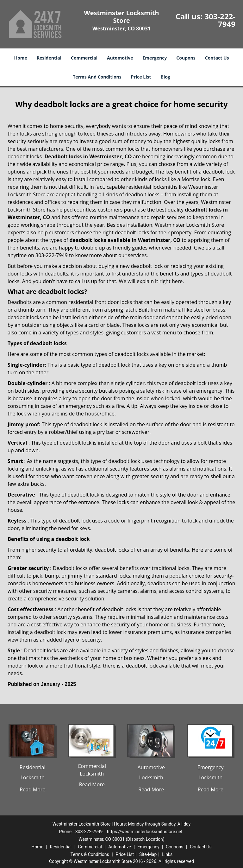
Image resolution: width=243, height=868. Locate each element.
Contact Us (217, 58)
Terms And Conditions (97, 77)
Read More (32, 789)
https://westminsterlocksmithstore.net (145, 832)
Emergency (155, 58)
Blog (165, 77)
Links (167, 854)
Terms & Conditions (90, 854)
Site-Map (148, 854)
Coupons (186, 58)
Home (20, 58)
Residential (49, 58)
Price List (141, 77)
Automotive (120, 58)
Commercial (84, 58)
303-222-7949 (220, 20)
